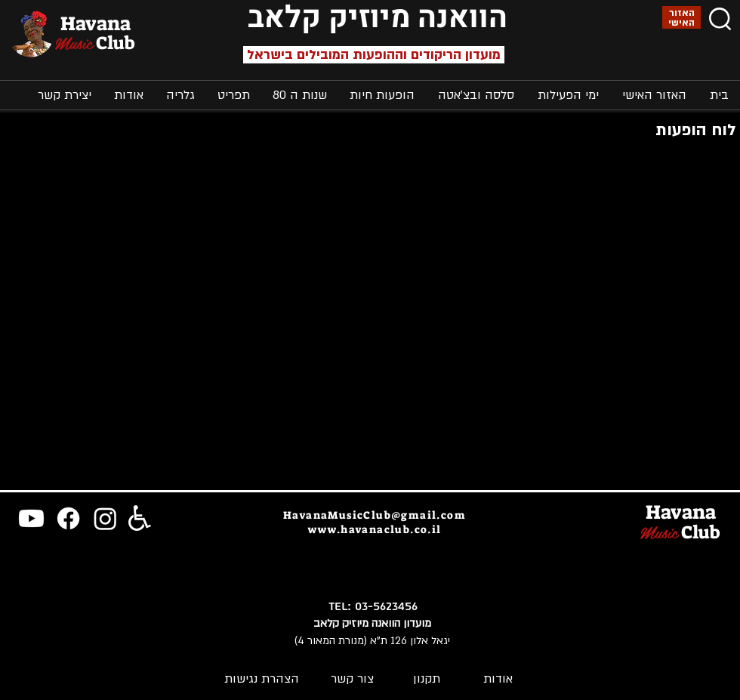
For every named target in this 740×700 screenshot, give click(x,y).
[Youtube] (31, 518)
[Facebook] (68, 518)
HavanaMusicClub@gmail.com (375, 515)
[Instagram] (105, 518)
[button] (568, 95)
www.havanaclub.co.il (375, 529)
